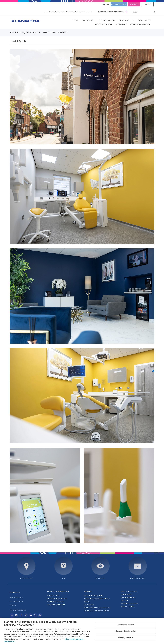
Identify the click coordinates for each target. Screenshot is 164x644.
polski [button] (106, 5)
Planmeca (14, 32)
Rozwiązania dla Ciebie (104, 24)
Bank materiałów (72, 12)
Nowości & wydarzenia (57, 12)
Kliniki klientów (49, 32)
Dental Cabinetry (144, 20)
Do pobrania (89, 605)
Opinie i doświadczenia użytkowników (114, 20)
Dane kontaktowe (138, 578)
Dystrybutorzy (26, 578)
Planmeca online (128, 607)
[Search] (154, 12)
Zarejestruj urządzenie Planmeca (97, 599)
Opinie (63, 578)
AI (133, 20)
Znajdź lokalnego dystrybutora (111, 12)
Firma (45, 12)
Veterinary (134, 4)
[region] (82, 631)
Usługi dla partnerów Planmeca (97, 611)
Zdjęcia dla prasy (54, 596)
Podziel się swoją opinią (93, 596)
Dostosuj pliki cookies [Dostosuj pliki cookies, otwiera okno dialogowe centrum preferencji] (126, 625)
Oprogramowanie (89, 20)
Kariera (87, 602)
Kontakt (82, 12)
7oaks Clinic (19, 41)
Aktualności (101, 578)
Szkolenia (90, 12)
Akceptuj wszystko (126, 638)
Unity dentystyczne (129, 591)
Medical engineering (119, 4)
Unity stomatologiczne (140, 24)
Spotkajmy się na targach (57, 599)
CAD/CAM (75, 20)
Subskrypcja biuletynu (56, 605)
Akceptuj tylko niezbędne (125, 631)
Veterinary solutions (130, 603)
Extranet (147, 4)
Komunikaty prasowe (55, 602)
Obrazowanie (121, 24)
